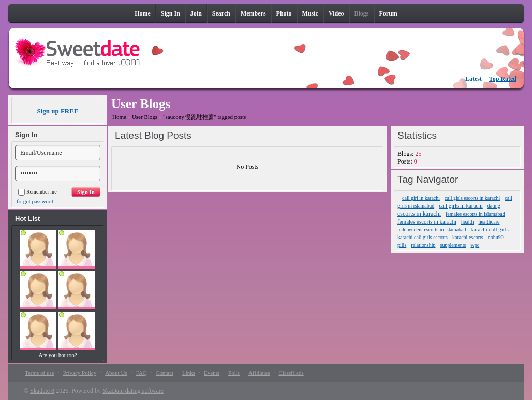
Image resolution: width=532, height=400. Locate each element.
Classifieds (291, 373)
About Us (116, 373)
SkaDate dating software (133, 391)
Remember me (38, 192)
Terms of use (40, 373)
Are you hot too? (57, 355)
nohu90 (496, 237)
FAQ (142, 373)
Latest (474, 79)
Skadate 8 (42, 391)
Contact (165, 373)
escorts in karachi (419, 214)
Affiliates (259, 373)
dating (494, 206)
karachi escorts (468, 237)
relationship (423, 245)
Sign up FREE (57, 111)
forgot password (35, 201)
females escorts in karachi (427, 221)
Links (189, 373)
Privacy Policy (80, 373)
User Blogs (145, 117)
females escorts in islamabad (475, 214)
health (467, 222)
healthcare (489, 222)
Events (212, 373)
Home (119, 117)
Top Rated (503, 79)
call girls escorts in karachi (472, 198)
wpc (475, 245)
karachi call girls (490, 229)
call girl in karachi (421, 198)
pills (402, 245)
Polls (234, 373)
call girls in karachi (461, 205)
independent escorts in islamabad (432, 229)
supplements (453, 245)
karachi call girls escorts (423, 237)
